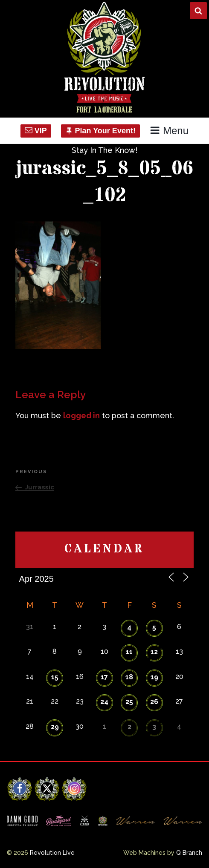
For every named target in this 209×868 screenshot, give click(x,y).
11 (129, 652)
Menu (169, 131)
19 (154, 677)
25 (129, 702)
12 (154, 652)
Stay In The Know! (104, 150)
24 (104, 702)
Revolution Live (52, 853)
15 (55, 677)
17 (104, 677)
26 (154, 702)
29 (55, 727)
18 (129, 677)
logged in (81, 415)
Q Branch (189, 853)
